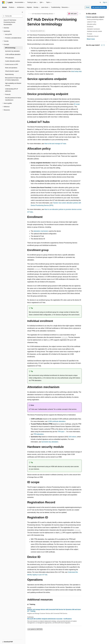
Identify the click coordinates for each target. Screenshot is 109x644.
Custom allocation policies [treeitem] (12, 61)
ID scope (77, 104)
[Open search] (100, 2)
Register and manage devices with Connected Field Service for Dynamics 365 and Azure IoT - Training (54, 610)
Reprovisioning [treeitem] (9, 74)
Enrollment (90, 27)
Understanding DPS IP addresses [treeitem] (12, 90)
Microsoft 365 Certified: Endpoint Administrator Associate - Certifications (49, 619)
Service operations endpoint (96, 17)
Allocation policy (92, 24)
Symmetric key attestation (50, 442)
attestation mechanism (41, 231)
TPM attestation (39, 434)
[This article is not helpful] (104, 45)
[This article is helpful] (102, 45)
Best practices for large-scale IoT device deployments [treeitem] (13, 79)
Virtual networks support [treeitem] (12, 71)
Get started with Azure (99, 7)
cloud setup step (76, 71)
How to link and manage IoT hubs (55, 144)
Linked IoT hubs (92, 22)
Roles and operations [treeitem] (11, 68)
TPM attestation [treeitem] (10, 58)
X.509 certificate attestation (57, 421)
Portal (88, 7)
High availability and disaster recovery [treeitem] (13, 84)
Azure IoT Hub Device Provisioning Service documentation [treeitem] (10, 22)
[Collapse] (22, 12)
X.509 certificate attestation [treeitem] (13, 54)
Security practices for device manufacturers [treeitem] (13, 99)
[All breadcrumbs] (29, 14)
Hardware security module (94, 31)
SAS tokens (72, 437)
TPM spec (61, 432)
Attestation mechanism (93, 29)
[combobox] (12, 16)
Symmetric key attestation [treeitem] (12, 51)
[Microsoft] (3, 2)
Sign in (105, 2)
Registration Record (93, 36)
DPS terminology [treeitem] (10, 48)
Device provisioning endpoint (95, 19)
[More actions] (80, 14)
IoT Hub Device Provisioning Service (43, 14)
